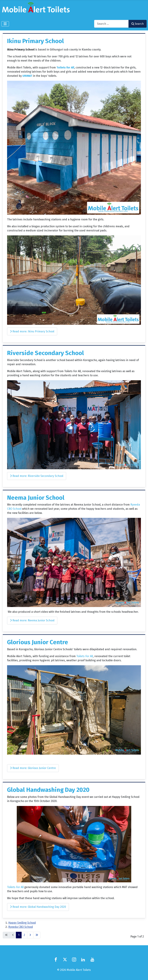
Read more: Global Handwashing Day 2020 (38, 907)
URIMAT (28, 76)
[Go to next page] (30, 935)
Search (138, 24)
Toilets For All (85, 656)
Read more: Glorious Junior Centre (33, 768)
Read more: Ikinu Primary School (32, 331)
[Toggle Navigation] (5, 24)
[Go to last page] (37, 935)
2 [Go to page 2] (24, 935)
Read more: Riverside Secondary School (37, 476)
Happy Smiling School (22, 923)
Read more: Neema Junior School (32, 620)
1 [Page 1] (19, 935)
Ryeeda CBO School (21, 927)
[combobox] (111, 24)
